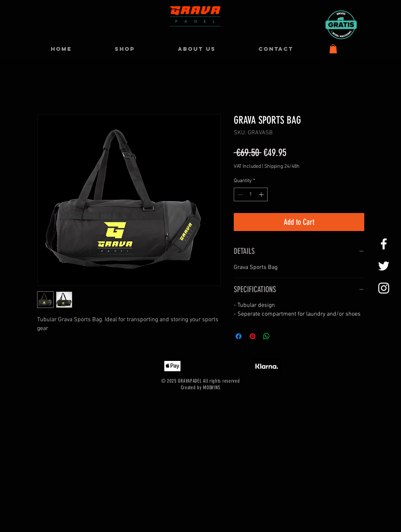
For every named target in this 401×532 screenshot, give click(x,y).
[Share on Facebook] (239, 336)
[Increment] (262, 194)
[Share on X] (280, 336)
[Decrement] (239, 194)
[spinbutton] (251, 194)
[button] (333, 49)
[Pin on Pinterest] (253, 336)
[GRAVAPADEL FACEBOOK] (384, 244)
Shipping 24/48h (282, 166)
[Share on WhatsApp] (266, 336)
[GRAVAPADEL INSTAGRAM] (384, 288)
